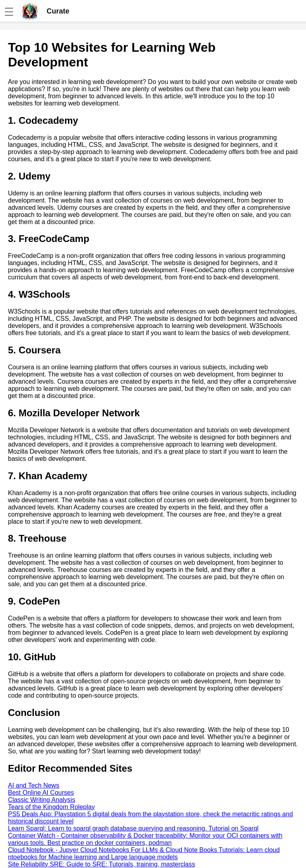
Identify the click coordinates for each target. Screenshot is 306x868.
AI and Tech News (34, 785)
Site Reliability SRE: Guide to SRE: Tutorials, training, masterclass (102, 864)
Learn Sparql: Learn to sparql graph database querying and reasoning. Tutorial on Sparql (133, 828)
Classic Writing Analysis (42, 800)
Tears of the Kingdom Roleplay (51, 807)
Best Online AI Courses (41, 793)
